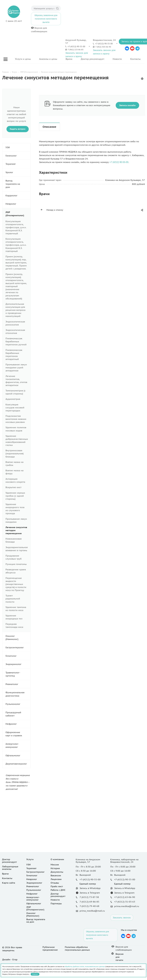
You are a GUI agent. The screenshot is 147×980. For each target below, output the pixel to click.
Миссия (55, 865)
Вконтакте (127, 48)
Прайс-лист (57, 886)
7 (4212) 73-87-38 (89, 897)
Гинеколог (18, 156)
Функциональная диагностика (18, 694)
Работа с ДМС (58, 890)
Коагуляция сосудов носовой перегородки (15, 408)
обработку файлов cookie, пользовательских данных (85, 966)
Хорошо (35, 974)
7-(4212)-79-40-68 (89, 906)
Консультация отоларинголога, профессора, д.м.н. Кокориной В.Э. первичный (16, 227)
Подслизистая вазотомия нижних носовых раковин (16, 419)
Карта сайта (9, 883)
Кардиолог (18, 196)
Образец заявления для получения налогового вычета (46, 19)
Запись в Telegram (90, 893)
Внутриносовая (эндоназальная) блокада (15, 453)
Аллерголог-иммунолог (18, 746)
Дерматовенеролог (18, 764)
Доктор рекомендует (93, 59)
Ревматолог (18, 684)
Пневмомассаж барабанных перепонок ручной (16, 341)
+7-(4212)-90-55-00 (76, 46)
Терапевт (18, 164)
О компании (57, 859)
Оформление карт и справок (18, 734)
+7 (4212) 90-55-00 (119, 162)
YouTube (132, 48)
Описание (49, 127)
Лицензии (56, 879)
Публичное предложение (50, 948)
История (55, 868)
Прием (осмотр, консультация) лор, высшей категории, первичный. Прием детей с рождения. (16, 263)
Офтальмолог (18, 755)
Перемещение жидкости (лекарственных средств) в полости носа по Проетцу (16, 584)
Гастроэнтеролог (18, 647)
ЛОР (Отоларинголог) (18, 214)
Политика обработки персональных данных (77, 948)
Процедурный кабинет (18, 714)
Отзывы (55, 883)
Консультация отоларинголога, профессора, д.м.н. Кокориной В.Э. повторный (16, 245)
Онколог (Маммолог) (18, 638)
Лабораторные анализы (10, 868)
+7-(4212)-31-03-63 (125, 902)
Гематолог (18, 656)
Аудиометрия (13, 399)
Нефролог (18, 724)
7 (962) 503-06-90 (103, 47)
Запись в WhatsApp (90, 888)
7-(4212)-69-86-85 (89, 902)
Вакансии (56, 875)
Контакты (135, 59)
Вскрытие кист (13, 487)
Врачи (69, 59)
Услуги (30, 859)
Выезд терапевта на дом (18, 184)
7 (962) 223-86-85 (76, 50)
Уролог (18, 172)
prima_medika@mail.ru (92, 911)
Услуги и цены (23, 59)
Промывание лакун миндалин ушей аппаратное (16, 367)
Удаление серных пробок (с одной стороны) (15, 496)
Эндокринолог (18, 664)
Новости (117, 59)
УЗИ (18, 147)
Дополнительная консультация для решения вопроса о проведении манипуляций (15, 310)
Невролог (18, 204)
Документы (57, 872)
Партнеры (56, 903)
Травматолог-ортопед (18, 674)
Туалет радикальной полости (13, 599)
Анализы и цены (48, 59)
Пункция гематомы (16, 564)
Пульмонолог (18, 704)
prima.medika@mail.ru (127, 906)
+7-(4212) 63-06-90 (125, 897)
